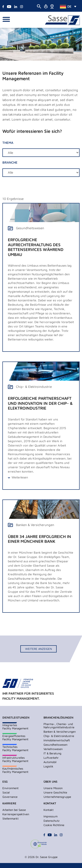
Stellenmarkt (10, 818)
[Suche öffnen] (39, 6)
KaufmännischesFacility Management (15, 770)
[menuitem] (68, 6)
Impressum (51, 816)
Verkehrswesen (53, 749)
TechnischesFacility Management (15, 748)
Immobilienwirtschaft (57, 740)
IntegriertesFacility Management (15, 727)
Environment (10, 788)
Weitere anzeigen (38, 649)
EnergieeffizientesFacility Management (15, 738)
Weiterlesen (20, 477)
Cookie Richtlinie (54, 825)
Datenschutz (51, 821)
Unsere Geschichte (55, 792)
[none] (68, 6)
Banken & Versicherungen (60, 732)
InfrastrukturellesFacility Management (15, 759)
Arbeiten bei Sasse (14, 810)
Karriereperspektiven (16, 814)
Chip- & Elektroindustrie (59, 736)
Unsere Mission (53, 788)
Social (6, 792)
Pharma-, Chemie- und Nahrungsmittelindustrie (59, 726)
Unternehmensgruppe (57, 797)
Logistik (48, 766)
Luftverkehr (51, 758)
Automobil (50, 762)
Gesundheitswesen (55, 745)
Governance (10, 797)
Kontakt (49, 810)
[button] (7, 20)
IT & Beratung (52, 753)
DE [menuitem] (69, 6)
